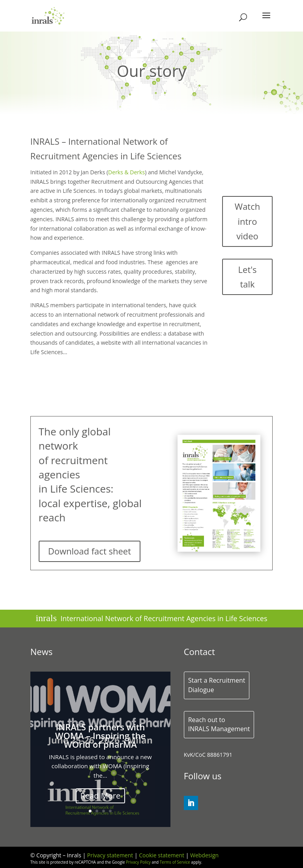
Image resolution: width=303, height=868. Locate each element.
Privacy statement (110, 855)
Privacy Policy (138, 862)
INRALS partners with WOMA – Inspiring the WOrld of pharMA (100, 737)
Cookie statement (162, 855)
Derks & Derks (126, 172)
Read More (101, 797)
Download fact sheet (90, 551)
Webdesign (204, 855)
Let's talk (248, 277)
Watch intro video (247, 221)
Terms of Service (175, 862)
